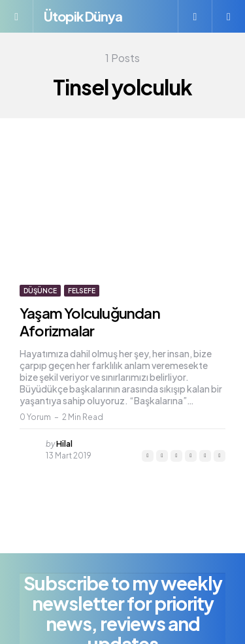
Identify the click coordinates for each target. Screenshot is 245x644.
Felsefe (82, 291)
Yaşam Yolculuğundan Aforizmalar (90, 322)
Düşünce (40, 291)
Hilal (64, 444)
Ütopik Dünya (83, 16)
